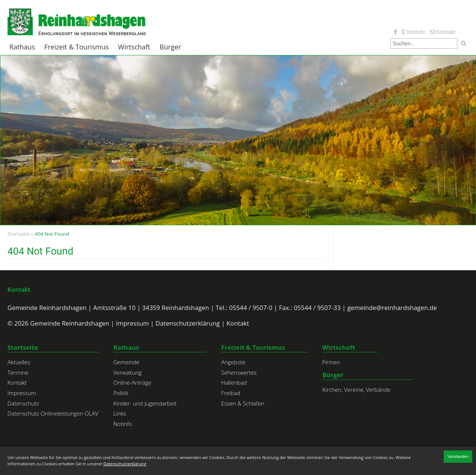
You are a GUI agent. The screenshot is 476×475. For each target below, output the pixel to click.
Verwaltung (128, 372)
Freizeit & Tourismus (77, 47)
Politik (121, 393)
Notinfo (413, 32)
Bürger (170, 47)
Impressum (133, 323)
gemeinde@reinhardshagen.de (392, 308)
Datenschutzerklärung (188, 323)
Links (120, 413)
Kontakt (443, 32)
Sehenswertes (239, 372)
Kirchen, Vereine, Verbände (357, 390)
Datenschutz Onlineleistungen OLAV (53, 413)
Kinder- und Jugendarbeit (145, 403)
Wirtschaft (134, 47)
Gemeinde (127, 362)
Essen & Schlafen (243, 403)
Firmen (331, 362)
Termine (18, 372)
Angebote (233, 362)
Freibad (231, 393)
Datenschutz (23, 403)
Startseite (19, 234)
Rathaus (22, 47)
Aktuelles (19, 362)
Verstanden (458, 456)
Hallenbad (234, 382)
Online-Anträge (132, 382)
